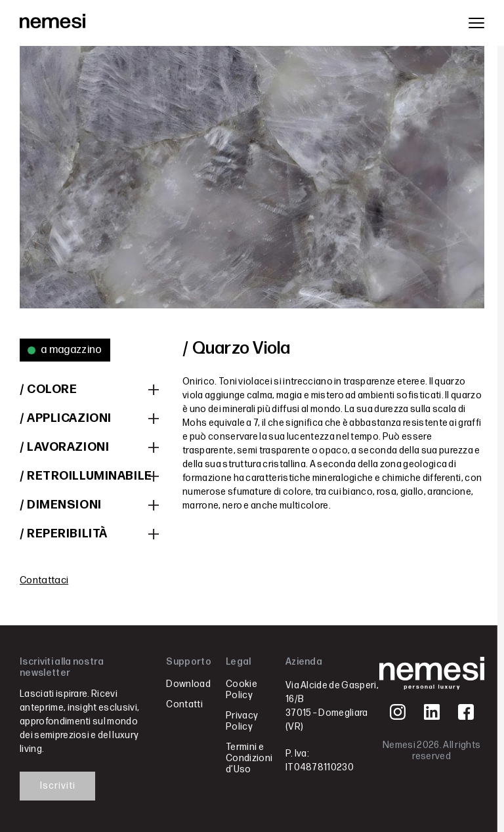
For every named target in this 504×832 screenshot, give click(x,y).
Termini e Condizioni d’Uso (249, 758)
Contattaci (43, 580)
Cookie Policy (241, 690)
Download (188, 684)
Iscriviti (58, 786)
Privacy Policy (242, 721)
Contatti (184, 704)
